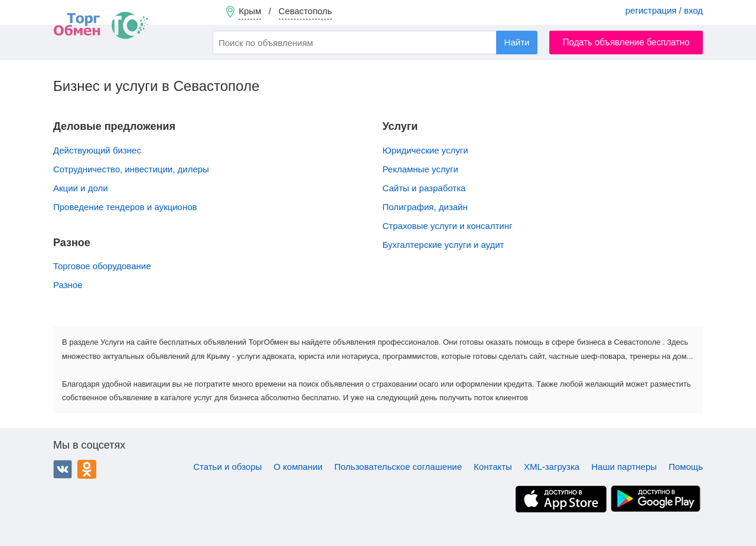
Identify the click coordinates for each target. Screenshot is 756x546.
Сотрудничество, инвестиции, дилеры (131, 169)
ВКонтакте (63, 469)
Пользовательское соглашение (398, 467)
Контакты (493, 467)
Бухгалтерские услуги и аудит (444, 245)
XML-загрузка (552, 467)
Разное (68, 285)
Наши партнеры (624, 467)
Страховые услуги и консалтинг (448, 226)
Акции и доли (81, 188)
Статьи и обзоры (227, 467)
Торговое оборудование (102, 266)
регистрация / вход (664, 10)
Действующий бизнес (97, 150)
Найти (517, 42)
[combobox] (375, 42)
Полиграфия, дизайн (425, 207)
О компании (298, 467)
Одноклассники (87, 469)
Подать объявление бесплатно (626, 42)
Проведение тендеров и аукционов (125, 207)
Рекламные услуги (421, 169)
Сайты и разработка (424, 188)
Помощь (686, 467)
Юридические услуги (426, 150)
